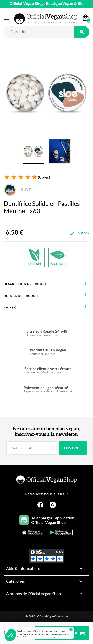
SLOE (17, 189)
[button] (10, 636)
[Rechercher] (39, 32)
